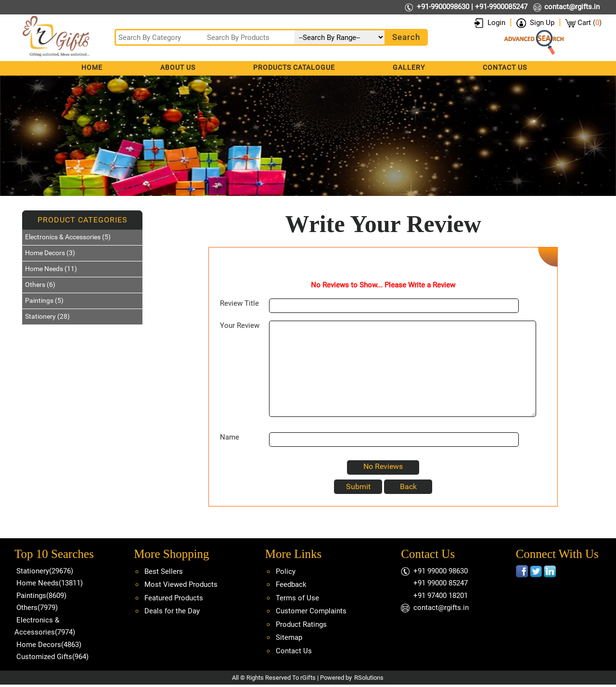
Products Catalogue (294, 67)
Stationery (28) (47, 316)
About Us (178, 67)
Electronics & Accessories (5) (68, 237)
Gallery (409, 67)
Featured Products (174, 598)
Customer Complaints (311, 611)
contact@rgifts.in (572, 7)
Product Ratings (301, 624)
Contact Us (505, 67)
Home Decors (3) (50, 253)
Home (92, 67)
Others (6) (40, 285)
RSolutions (369, 678)
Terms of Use (297, 598)
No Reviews (383, 466)
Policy (286, 571)
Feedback (291, 584)
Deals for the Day (172, 611)
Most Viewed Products (181, 584)
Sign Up (542, 23)
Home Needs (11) (51, 269)
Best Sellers (164, 571)
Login (496, 23)
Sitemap (289, 637)
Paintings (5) (44, 300)
